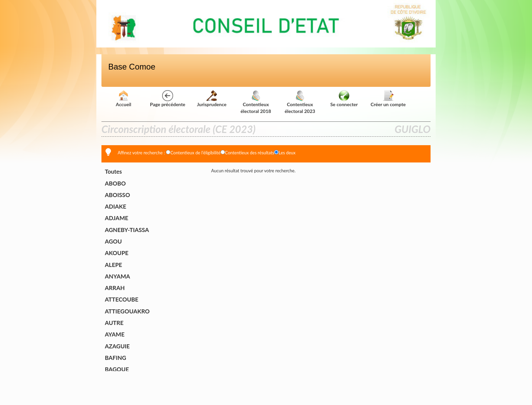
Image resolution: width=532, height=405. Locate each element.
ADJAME (117, 218)
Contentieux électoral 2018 (256, 103)
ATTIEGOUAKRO (127, 311)
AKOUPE (117, 253)
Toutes (113, 171)
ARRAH (115, 288)
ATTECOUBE (122, 299)
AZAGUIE (117, 346)
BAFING (116, 358)
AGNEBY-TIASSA (127, 230)
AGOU (113, 241)
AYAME (115, 334)
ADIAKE (116, 206)
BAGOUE (117, 369)
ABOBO (115, 183)
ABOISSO (117, 195)
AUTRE (114, 323)
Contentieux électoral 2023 (300, 103)
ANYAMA (117, 276)
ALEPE (113, 265)
